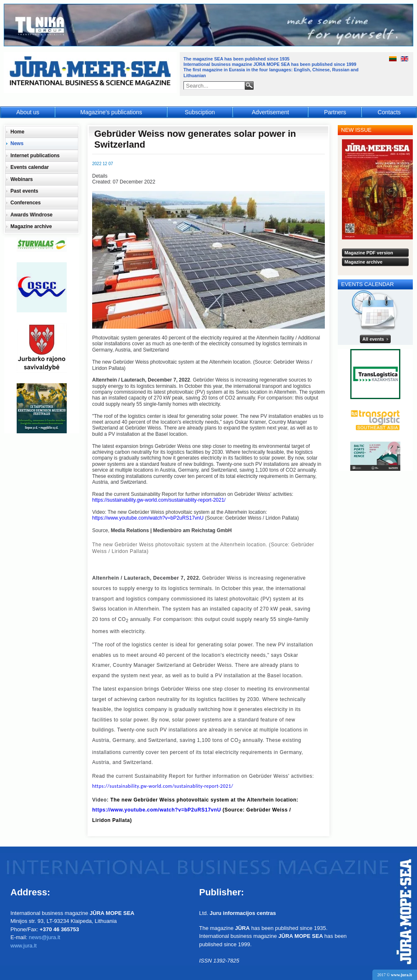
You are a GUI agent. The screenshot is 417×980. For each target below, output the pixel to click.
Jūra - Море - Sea (91, 73)
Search (249, 85)
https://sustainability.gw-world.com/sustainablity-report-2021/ (159, 500)
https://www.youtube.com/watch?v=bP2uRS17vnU (148, 518)
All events (373, 339)
